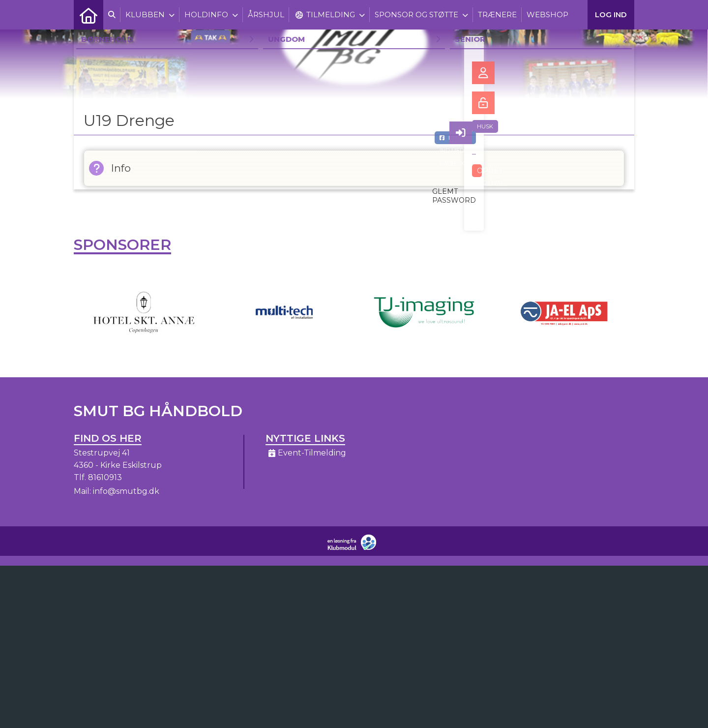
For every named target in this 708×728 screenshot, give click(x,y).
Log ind (611, 15)
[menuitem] (88, 15)
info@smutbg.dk (126, 491)
